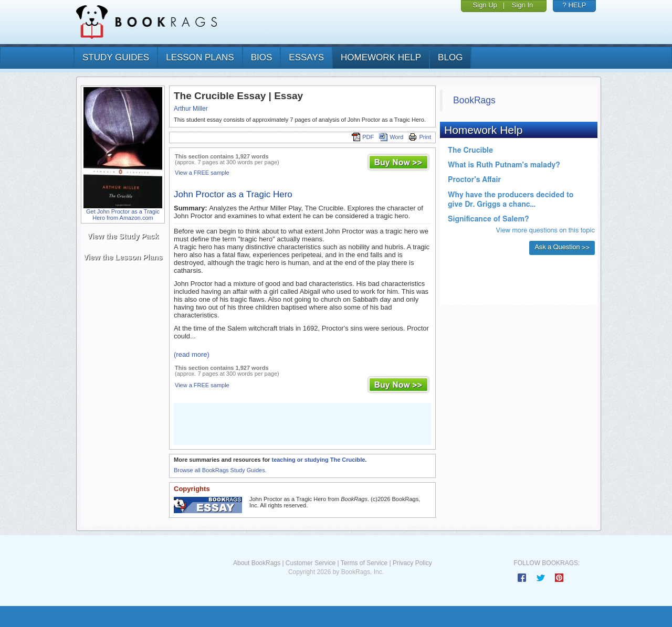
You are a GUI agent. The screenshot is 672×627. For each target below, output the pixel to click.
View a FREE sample (202, 173)
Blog (450, 57)
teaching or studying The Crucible (318, 460)
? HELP (575, 5)
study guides (116, 57)
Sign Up (485, 5)
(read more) (192, 354)
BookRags (474, 100)
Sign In (522, 5)
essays (306, 57)
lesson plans (200, 57)
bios (262, 57)
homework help (381, 57)
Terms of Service (364, 563)
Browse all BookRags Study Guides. (220, 470)
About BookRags (257, 563)
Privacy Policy (412, 563)
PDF (363, 137)
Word (391, 137)
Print (420, 137)
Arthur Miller (191, 109)
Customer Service (311, 563)
